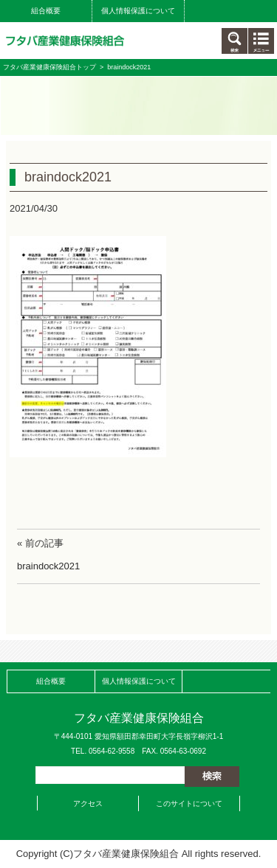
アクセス (88, 803)
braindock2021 (48, 566)
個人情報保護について (138, 11)
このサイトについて (189, 803)
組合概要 (46, 11)
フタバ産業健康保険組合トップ (49, 67)
